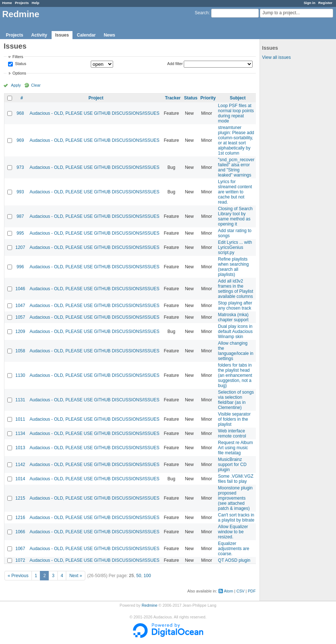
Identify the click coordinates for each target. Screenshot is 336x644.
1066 (20, 532)
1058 (20, 351)
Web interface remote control (232, 433)
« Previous (18, 576)
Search (202, 13)
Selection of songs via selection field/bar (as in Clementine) (236, 400)
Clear (36, 85)
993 (20, 192)
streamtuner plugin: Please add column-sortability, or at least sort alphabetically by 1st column (236, 140)
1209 (20, 332)
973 (20, 167)
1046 (20, 289)
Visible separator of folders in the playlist (234, 419)
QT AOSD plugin (234, 560)
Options (19, 73)
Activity (39, 35)
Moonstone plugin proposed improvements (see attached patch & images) (236, 498)
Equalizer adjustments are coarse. (234, 549)
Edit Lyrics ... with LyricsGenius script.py (235, 247)
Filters (18, 57)
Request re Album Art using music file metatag (236, 448)
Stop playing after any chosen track (235, 306)
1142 (20, 465)
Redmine (150, 605)
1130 (20, 375)
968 (20, 113)
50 (139, 576)
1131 (20, 400)
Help (36, 3)
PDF (252, 591)
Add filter (175, 64)
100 (147, 576)
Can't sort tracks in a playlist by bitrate (236, 518)
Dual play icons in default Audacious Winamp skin (236, 332)
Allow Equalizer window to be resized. (233, 532)
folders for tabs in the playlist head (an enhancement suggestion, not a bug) (235, 375)
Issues (62, 35)
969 (20, 140)
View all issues (276, 57)
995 (20, 233)
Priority (208, 98)
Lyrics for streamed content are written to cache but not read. (235, 192)
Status (20, 64)
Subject (238, 98)
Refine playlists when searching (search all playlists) (234, 267)
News (109, 35)
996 (20, 267)
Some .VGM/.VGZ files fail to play (236, 479)
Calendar (86, 35)
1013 (20, 448)
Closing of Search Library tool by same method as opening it (236, 216)
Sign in (310, 3)
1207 (20, 247)
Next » (76, 576)
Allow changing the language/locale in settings (236, 351)
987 (20, 216)
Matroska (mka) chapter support (233, 317)
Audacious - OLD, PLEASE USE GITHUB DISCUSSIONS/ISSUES (95, 113)
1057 (20, 317)
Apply (16, 85)
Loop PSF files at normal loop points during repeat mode (236, 113)
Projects (22, 3)
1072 (20, 560)
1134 (20, 433)
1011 (20, 419)
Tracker (173, 98)
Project (96, 98)
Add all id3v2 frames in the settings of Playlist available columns (236, 289)
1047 (20, 306)
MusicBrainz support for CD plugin (232, 465)
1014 (20, 479)
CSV (240, 591)
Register (325, 3)
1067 (20, 549)
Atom (229, 591)
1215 (20, 498)
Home (7, 3)
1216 (20, 518)
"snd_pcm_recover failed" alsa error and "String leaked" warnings (236, 167)
